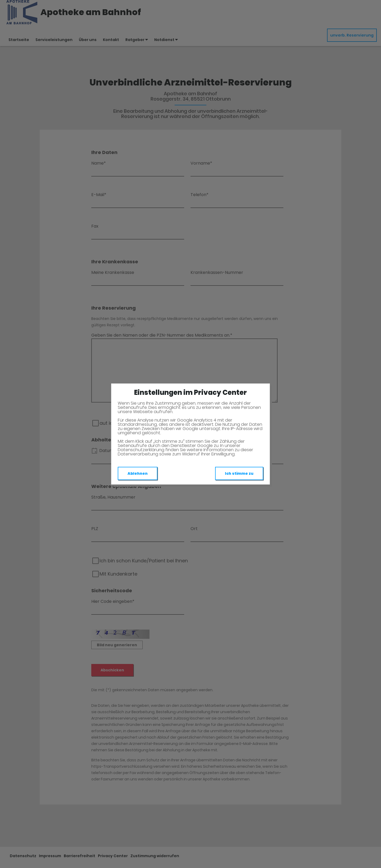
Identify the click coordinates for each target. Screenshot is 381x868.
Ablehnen (138, 473)
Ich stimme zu (239, 473)
